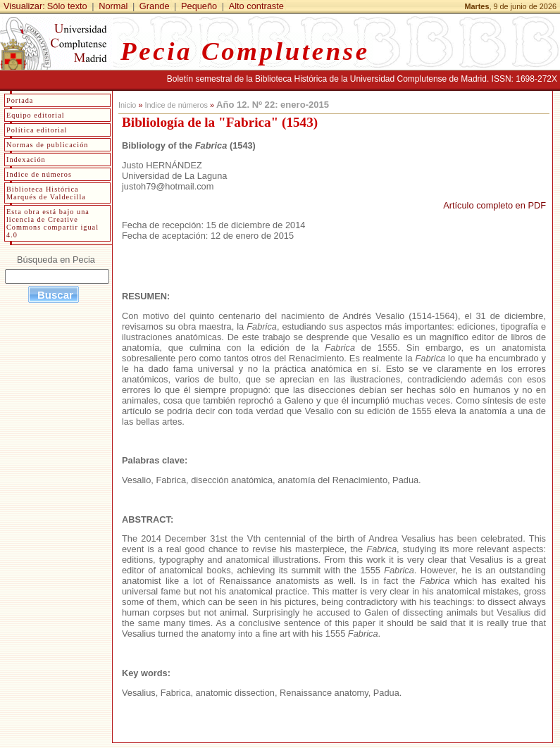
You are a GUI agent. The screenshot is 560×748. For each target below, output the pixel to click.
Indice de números (176, 105)
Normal (113, 6)
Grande (155, 6)
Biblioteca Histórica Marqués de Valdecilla (46, 193)
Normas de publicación (47, 145)
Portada (20, 100)
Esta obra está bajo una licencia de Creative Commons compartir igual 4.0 (52, 223)
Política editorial (37, 130)
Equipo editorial (36, 115)
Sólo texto (67, 6)
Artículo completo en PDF (494, 205)
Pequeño (199, 6)
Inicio (127, 105)
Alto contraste (256, 6)
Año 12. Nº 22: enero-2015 (273, 105)
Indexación (26, 160)
